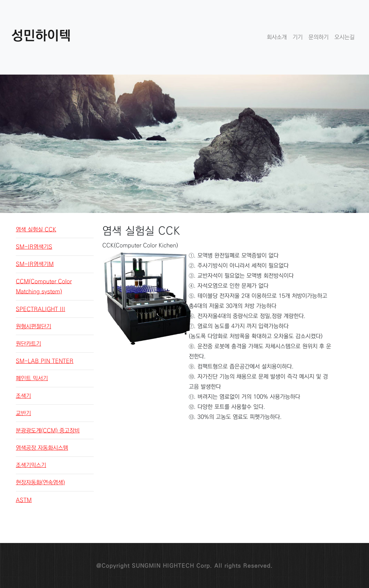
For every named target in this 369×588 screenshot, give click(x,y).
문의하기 (319, 37)
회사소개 (277, 37)
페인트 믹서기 (32, 378)
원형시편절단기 (34, 326)
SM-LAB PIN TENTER (45, 361)
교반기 (23, 413)
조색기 (23, 396)
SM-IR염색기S (34, 247)
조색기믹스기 (31, 465)
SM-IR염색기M (35, 264)
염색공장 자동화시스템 (42, 448)
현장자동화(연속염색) (40, 482)
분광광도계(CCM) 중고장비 (48, 431)
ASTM (24, 500)
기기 (298, 37)
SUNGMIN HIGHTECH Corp (171, 566)
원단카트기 (28, 344)
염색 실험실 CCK (36, 230)
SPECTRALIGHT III (41, 309)
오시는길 (344, 37)
